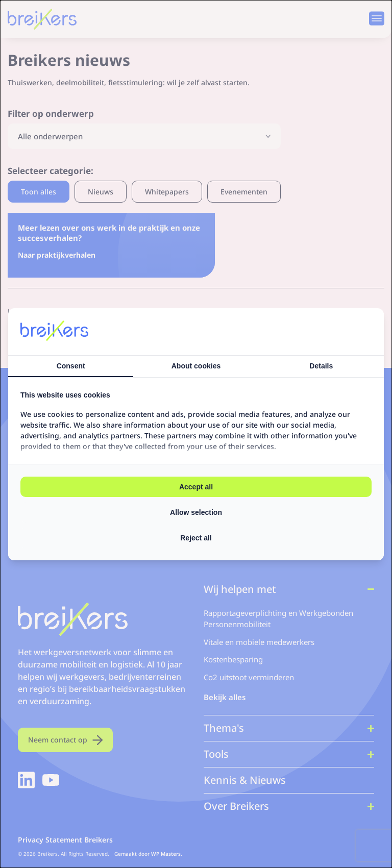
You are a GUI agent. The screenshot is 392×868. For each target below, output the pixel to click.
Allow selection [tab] (196, 512)
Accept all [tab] (196, 487)
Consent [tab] (71, 366)
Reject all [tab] (196, 538)
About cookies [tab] (196, 366)
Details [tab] (321, 366)
